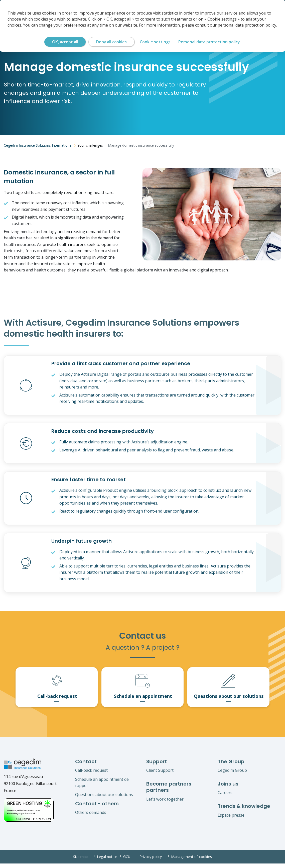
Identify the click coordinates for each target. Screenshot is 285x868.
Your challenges (90, 145)
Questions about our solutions (104, 799)
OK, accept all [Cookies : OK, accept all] (65, 42)
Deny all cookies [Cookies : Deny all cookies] (111, 42)
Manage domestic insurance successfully (141, 145)
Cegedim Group (232, 775)
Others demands (91, 817)
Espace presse (231, 819)
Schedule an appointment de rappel (102, 787)
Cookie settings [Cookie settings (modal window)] (155, 42)
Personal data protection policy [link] (209, 42)
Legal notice (108, 861)
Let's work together (165, 803)
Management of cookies (192, 861)
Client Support (160, 775)
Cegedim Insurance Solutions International (38, 145)
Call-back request (91, 775)
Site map (83, 861)
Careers (225, 797)
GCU (130, 861)
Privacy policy (154, 861)
